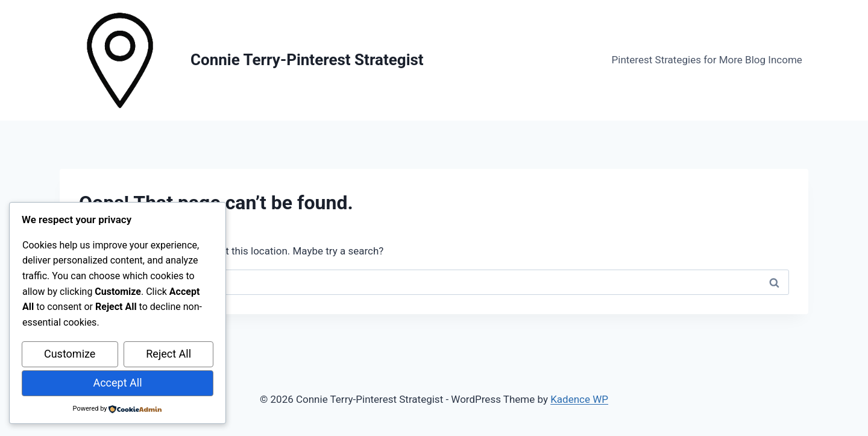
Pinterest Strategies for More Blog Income (707, 60)
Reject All (168, 354)
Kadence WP (579, 399)
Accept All (117, 383)
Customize (70, 354)
